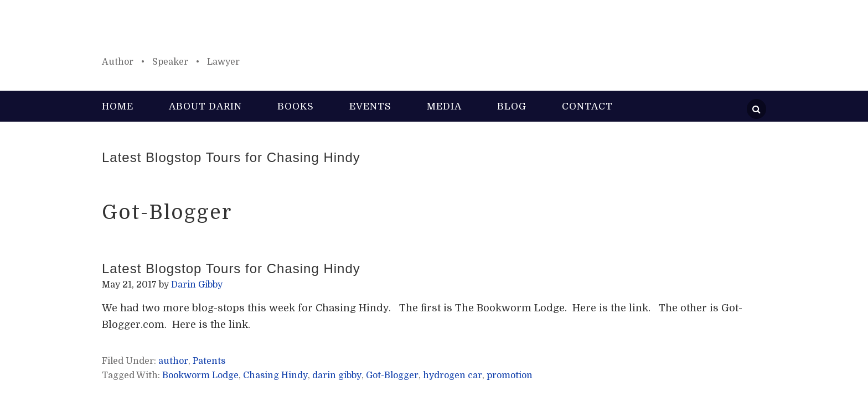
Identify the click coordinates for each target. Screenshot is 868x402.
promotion (510, 375)
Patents (209, 361)
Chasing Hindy (275, 375)
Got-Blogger (392, 375)
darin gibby (337, 375)
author (173, 361)
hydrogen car (453, 375)
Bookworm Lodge (200, 375)
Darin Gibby (434, 33)
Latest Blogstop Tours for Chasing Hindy (231, 157)
